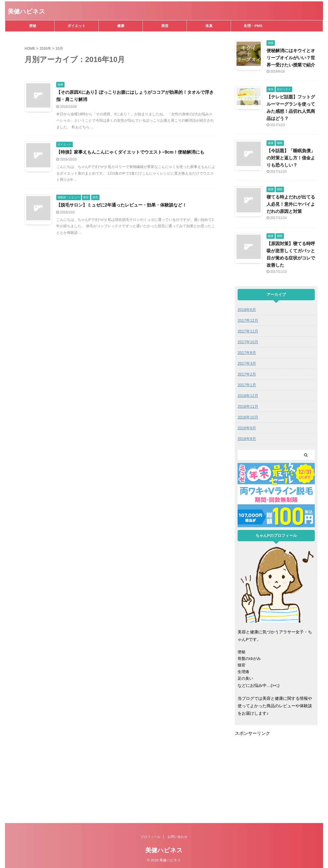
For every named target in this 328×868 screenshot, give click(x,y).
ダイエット (76, 26)
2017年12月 (248, 320)
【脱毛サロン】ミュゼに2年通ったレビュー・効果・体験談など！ (121, 205)
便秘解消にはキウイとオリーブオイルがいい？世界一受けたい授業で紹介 (291, 58)
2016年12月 (248, 396)
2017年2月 (247, 374)
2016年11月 (248, 406)
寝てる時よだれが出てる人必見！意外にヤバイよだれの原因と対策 (291, 204)
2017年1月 (247, 385)
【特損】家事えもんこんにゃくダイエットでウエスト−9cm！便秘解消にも (130, 152)
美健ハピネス (26, 11)
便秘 (33, 26)
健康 (121, 26)
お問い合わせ (178, 837)
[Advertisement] (281, 775)
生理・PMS (253, 26)
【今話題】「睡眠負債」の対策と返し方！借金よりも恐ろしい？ (291, 158)
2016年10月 (248, 417)
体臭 (209, 26)
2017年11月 (248, 331)
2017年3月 (247, 363)
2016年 (45, 48)
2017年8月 (247, 353)
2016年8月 (247, 439)
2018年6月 (247, 310)
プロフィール (150, 837)
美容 (165, 26)
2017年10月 (248, 342)
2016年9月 (247, 428)
